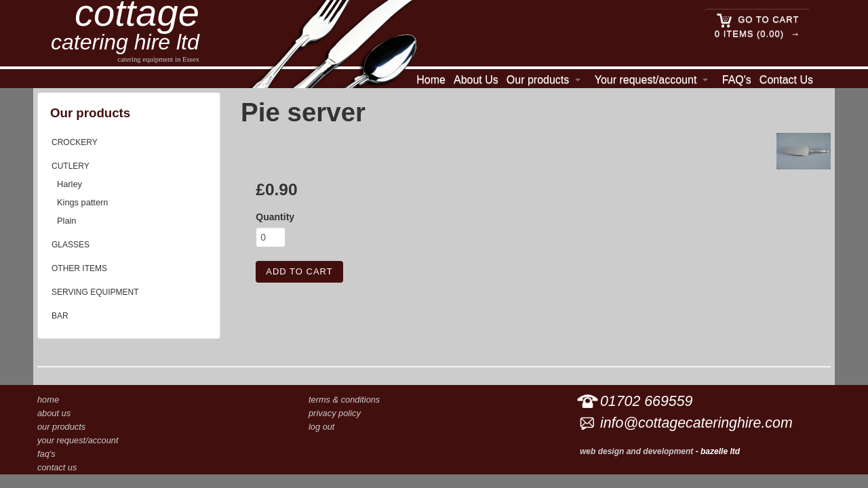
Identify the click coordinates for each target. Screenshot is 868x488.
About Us (476, 80)
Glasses (71, 245)
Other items (79, 268)
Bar (60, 316)
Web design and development (636, 451)
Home (431, 80)
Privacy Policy (335, 413)
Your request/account (646, 80)
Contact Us (786, 80)
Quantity (275, 217)
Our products (538, 80)
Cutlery (71, 166)
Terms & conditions (344, 400)
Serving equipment (95, 292)
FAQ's (737, 80)
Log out (321, 427)
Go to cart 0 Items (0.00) (757, 26)
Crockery (75, 142)
